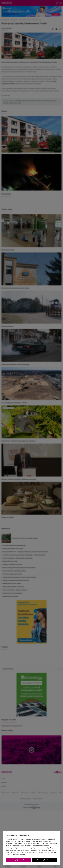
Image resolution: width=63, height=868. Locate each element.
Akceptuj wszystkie (18, 860)
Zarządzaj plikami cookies (45, 860)
